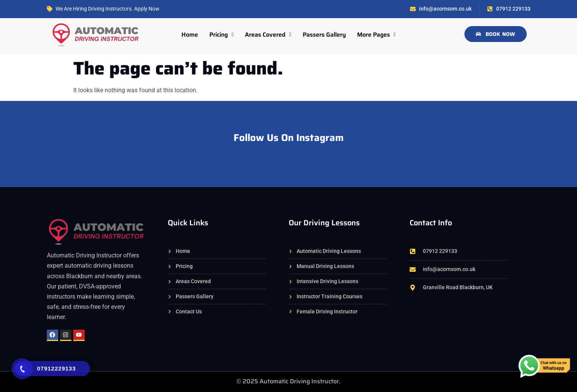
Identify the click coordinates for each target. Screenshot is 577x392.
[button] (221, 35)
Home (190, 35)
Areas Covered (268, 35)
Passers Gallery (324, 35)
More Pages (376, 35)
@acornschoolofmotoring (288, 160)
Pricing (221, 35)
